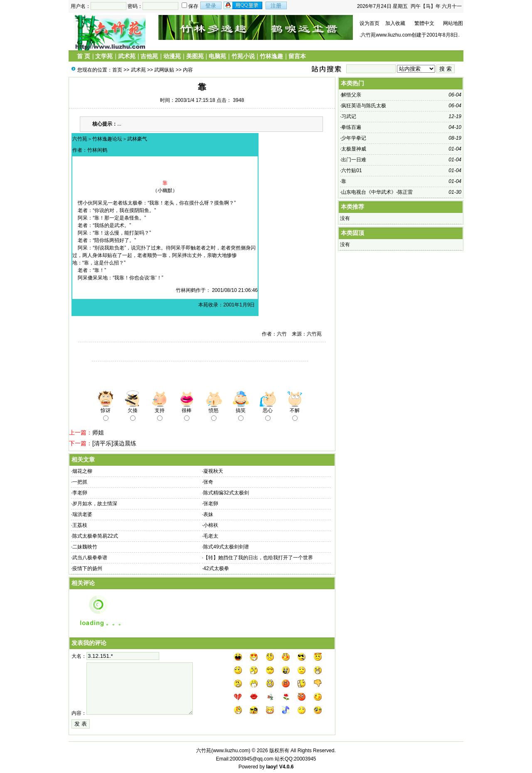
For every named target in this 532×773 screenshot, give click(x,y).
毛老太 (211, 536)
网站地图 (453, 23)
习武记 (349, 116)
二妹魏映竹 (85, 547)
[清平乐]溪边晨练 (114, 443)
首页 (117, 70)
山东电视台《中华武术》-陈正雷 (377, 192)
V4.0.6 (287, 767)
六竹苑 (80, 139)
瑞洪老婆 (82, 514)
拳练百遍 (351, 127)
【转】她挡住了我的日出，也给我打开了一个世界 (258, 558)
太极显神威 (354, 149)
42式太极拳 (216, 568)
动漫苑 (172, 56)
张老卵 (211, 504)
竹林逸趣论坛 (107, 139)
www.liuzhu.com (231, 751)
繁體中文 (424, 23)
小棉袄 (211, 525)
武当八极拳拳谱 (90, 558)
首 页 (84, 56)
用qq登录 (244, 5)
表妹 (208, 514)
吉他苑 (149, 56)
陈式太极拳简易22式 (95, 536)
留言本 (297, 56)
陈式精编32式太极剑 (226, 493)
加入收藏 (395, 23)
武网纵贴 (164, 70)
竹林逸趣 (271, 56)
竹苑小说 (243, 56)
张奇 (208, 482)
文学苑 (104, 56)
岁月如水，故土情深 (95, 504)
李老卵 (80, 493)
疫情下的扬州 (87, 568)
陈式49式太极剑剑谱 (226, 547)
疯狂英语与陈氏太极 (364, 106)
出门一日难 (354, 160)
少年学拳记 (354, 138)
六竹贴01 (351, 170)
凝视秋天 (213, 471)
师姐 (98, 432)
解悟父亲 (351, 95)
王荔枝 (80, 525)
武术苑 (127, 56)
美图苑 (195, 56)
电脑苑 (217, 56)
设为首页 (369, 23)
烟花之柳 (82, 471)
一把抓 (80, 482)
